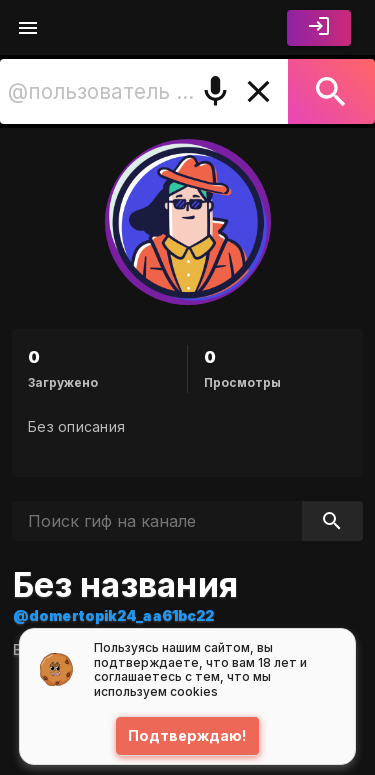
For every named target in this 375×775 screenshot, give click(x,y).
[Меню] (28, 28)
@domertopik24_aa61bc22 (113, 615)
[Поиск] (331, 91)
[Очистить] (258, 91)
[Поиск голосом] (215, 91)
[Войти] (319, 28)
